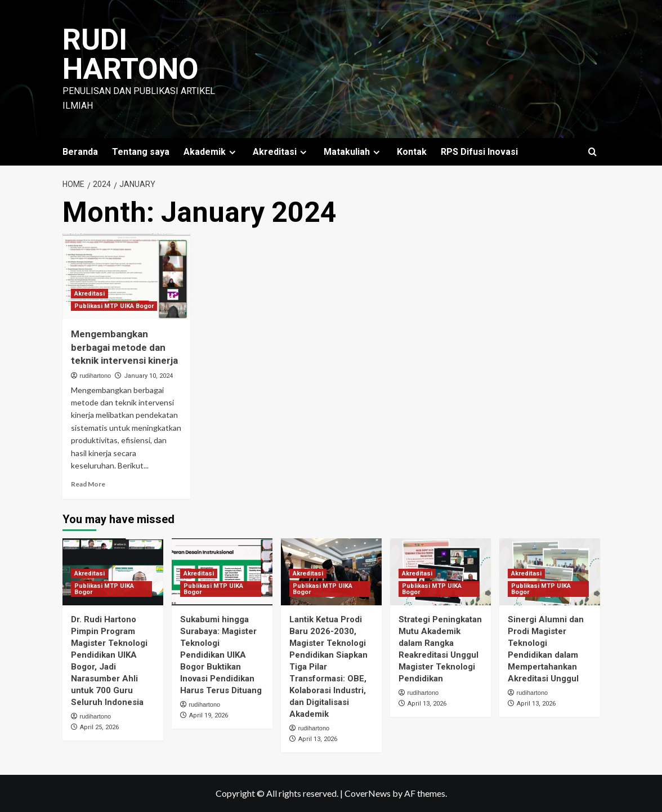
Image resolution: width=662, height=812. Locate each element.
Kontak (412, 152)
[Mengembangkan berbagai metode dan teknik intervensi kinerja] (127, 276)
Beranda (80, 152)
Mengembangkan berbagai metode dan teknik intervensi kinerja (124, 347)
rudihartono (96, 376)
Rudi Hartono (131, 54)
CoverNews (368, 793)
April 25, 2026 (99, 727)
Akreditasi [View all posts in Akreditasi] (90, 294)
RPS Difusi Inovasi (479, 152)
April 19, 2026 (209, 715)
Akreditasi (281, 152)
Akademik (211, 152)
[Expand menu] (232, 152)
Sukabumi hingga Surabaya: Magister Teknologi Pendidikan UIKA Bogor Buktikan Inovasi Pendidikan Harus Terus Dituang (221, 655)
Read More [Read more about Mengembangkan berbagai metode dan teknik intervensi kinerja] (88, 484)
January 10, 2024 (148, 376)
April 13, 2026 (318, 739)
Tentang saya (141, 152)
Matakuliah (353, 152)
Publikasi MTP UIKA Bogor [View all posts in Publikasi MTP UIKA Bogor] (114, 306)
